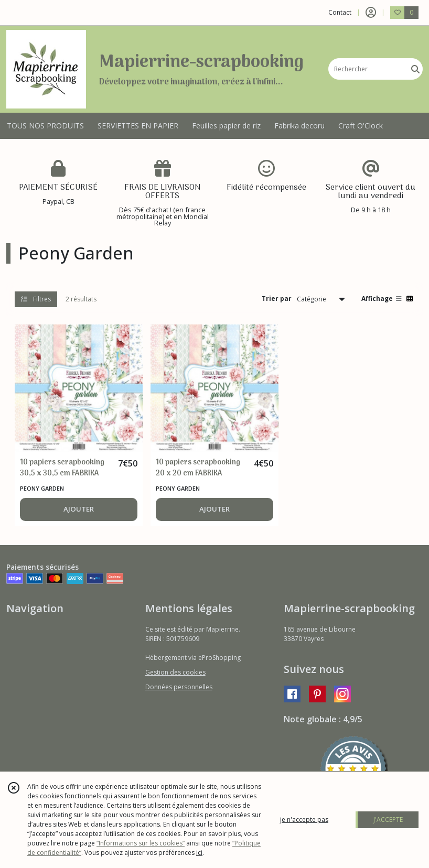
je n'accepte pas (304, 820)
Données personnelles (179, 687)
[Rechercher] (415, 69)
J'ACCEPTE (388, 820)
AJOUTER (79, 509)
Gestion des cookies (175, 672)
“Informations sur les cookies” (141, 843)
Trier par (277, 299)
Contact (340, 12)
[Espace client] (371, 13)
